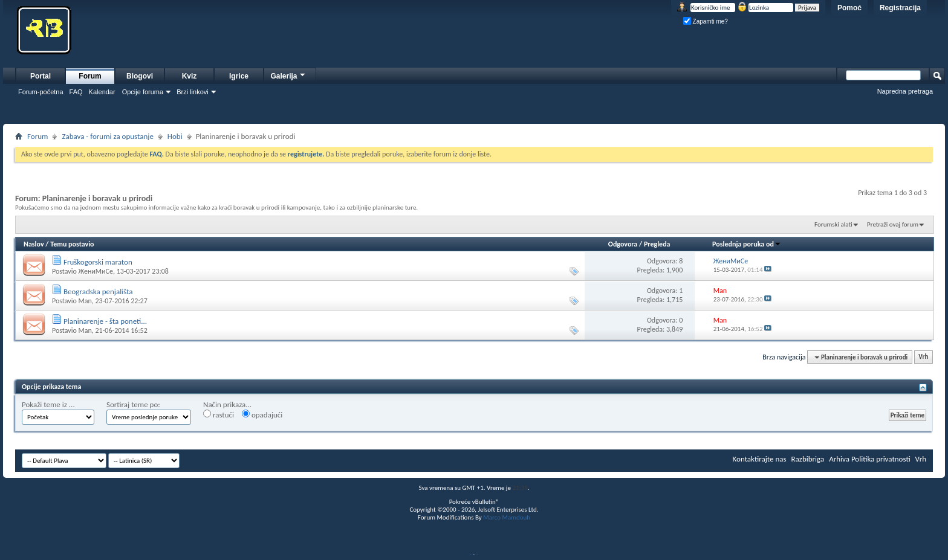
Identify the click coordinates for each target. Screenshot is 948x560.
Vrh (923, 357)
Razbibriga (808, 459)
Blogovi (140, 76)
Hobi (175, 136)
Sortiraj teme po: (133, 404)
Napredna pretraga (905, 91)
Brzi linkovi (193, 92)
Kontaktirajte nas (760, 459)
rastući (219, 414)
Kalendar (102, 92)
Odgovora (623, 244)
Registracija (900, 8)
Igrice (239, 76)
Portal (41, 76)
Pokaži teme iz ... (48, 404)
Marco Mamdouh (507, 517)
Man (85, 301)
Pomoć (849, 8)
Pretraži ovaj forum (893, 224)
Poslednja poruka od (747, 244)
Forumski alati (833, 224)
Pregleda (657, 244)
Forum (90, 76)
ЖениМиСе (95, 271)
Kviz (190, 76)
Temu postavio (72, 244)
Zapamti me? (706, 21)
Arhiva (839, 459)
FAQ (76, 92)
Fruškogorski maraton (98, 262)
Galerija (288, 75)
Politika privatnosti (881, 459)
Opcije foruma (143, 92)
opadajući (262, 414)
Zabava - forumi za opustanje (107, 136)
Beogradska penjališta (98, 291)
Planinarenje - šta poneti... (105, 321)
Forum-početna (41, 92)
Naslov (34, 244)
